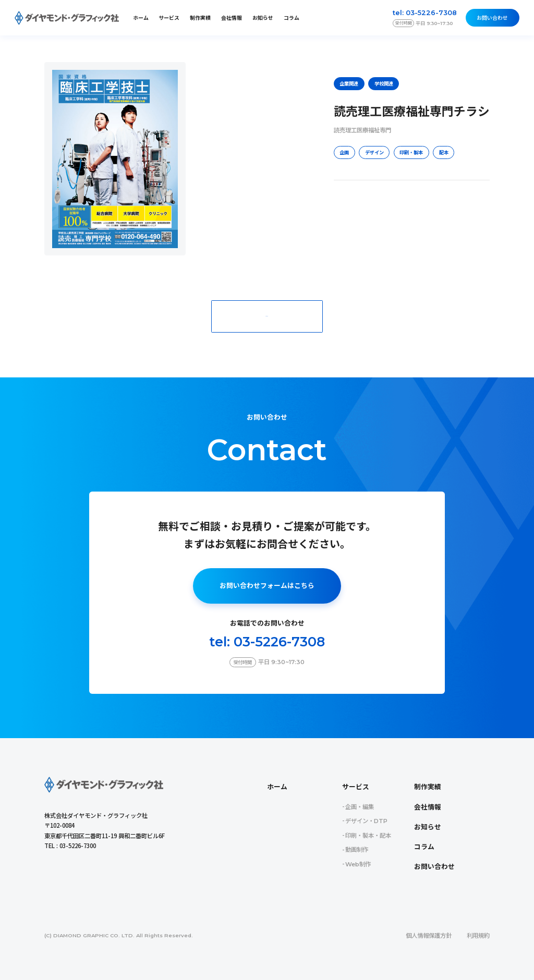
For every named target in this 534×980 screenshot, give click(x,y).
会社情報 (232, 18)
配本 (444, 152)
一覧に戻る (267, 316)
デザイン (374, 152)
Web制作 (358, 864)
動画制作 (357, 850)
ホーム (141, 18)
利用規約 (478, 936)
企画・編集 (360, 807)
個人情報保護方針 (429, 936)
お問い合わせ (492, 18)
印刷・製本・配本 (368, 836)
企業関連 (349, 83)
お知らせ (263, 18)
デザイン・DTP (366, 821)
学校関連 (384, 83)
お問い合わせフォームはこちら (267, 586)
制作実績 (200, 18)
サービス (356, 787)
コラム (292, 18)
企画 (344, 152)
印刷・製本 (411, 152)
